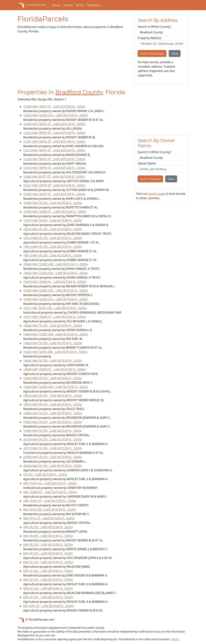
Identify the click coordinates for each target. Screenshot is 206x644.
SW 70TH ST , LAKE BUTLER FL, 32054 (48, 606)
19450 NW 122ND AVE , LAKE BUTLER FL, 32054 (55, 273)
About (56, 5)
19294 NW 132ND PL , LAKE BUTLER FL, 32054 (55, 212)
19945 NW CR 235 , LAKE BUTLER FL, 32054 (53, 431)
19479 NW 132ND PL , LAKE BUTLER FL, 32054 (55, 282)
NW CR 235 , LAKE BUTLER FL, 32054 (48, 527)
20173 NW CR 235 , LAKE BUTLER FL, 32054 (53, 448)
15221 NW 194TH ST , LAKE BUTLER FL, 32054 (54, 185)
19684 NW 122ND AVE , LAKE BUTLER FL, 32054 (55, 387)
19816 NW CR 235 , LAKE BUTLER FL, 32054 (53, 405)
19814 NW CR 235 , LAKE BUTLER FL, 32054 (53, 396)
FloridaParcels (32, 5)
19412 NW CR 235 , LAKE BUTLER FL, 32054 (53, 238)
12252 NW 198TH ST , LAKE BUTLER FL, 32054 (54, 133)
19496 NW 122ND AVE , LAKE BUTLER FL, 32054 (55, 291)
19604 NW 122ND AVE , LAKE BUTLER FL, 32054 (55, 334)
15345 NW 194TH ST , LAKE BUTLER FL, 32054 (54, 194)
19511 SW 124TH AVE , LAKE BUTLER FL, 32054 (55, 308)
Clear (175, 53)
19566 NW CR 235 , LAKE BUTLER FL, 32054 (53, 326)
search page (157, 194)
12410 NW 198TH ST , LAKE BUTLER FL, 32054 (54, 168)
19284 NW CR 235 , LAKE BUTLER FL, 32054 (53, 203)
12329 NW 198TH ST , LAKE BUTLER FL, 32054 (54, 159)
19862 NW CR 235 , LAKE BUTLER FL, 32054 (53, 413)
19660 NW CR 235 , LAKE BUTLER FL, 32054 (53, 378)
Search (68, 5)
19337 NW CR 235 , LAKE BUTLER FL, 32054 (53, 221)
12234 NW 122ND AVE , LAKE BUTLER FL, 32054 (55, 115)
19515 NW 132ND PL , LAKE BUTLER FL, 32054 (55, 317)
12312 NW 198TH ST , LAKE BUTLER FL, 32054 (54, 150)
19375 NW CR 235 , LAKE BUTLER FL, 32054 (53, 229)
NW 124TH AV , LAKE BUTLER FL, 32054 (50, 483)
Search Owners (150, 179)
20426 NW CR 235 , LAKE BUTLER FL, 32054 (53, 466)
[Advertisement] (74, 62)
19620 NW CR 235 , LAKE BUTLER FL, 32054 (53, 343)
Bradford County (79, 92)
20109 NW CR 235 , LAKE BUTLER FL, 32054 (53, 440)
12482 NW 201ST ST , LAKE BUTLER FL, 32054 (54, 177)
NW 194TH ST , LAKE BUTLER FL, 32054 (50, 501)
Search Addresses (152, 53)
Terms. (175, 639)
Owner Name (147, 163)
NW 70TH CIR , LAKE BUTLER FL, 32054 (49, 510)
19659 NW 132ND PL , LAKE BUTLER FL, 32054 (55, 369)
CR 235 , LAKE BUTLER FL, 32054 (45, 475)
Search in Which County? (154, 27)
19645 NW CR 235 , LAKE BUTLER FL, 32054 (53, 361)
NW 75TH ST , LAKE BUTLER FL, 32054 (49, 518)
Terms (80, 5)
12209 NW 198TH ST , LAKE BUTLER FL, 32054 (54, 107)
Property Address (149, 38)
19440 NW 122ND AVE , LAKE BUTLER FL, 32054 (55, 264)
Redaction (94, 5)
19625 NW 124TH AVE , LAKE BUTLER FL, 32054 (55, 352)
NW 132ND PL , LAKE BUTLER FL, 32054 (50, 492)
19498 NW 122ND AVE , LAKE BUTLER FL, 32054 (55, 299)
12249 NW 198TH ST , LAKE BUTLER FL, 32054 (54, 124)
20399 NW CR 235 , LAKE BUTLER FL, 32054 (53, 457)
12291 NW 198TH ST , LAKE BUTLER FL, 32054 (54, 142)
